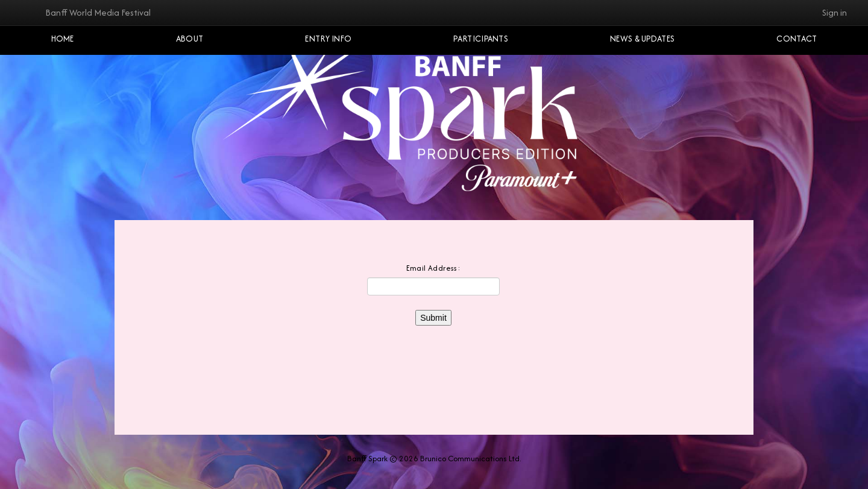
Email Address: (434, 268)
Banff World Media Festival (98, 12)
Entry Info (328, 39)
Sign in (835, 12)
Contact (797, 39)
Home (63, 39)
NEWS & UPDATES (642, 39)
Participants (481, 39)
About (190, 39)
